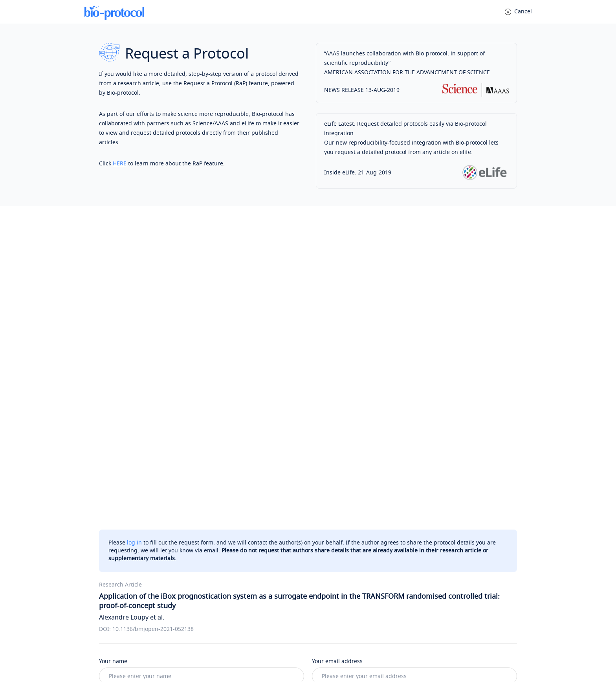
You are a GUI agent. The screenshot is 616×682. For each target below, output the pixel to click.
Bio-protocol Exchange (345, 588)
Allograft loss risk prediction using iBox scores (173, 448)
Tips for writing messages (138, 484)
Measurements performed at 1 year (368, 435)
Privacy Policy (275, 657)
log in (134, 237)
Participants (337, 448)
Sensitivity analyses (347, 423)
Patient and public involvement (153, 410)
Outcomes (126, 435)
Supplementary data (139, 423)
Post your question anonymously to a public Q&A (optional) (190, 579)
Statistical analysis (346, 410)
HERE (120, 164)
